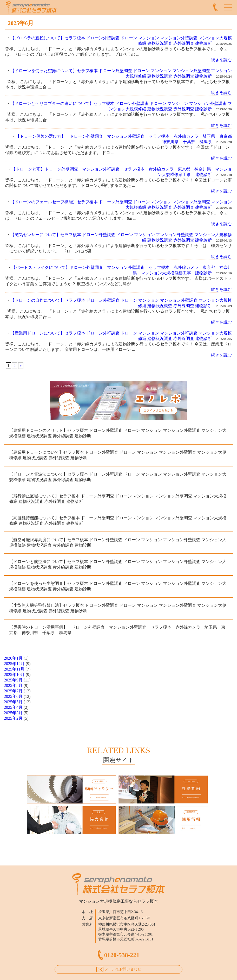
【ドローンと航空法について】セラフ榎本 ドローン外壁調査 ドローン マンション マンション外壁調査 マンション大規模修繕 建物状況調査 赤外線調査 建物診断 (118, 564)
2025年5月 (13, 702)
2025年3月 (13, 713)
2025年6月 (13, 696)
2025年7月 (13, 691)
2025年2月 (13, 718)
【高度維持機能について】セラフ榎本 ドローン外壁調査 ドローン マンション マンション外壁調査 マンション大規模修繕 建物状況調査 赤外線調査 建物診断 (118, 521)
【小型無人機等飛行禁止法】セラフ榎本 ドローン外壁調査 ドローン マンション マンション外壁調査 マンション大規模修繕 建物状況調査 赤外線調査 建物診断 (118, 608)
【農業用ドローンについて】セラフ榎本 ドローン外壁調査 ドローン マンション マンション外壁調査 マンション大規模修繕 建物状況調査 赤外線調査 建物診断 (118, 455)
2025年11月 (14, 669)
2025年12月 (14, 664)
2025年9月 (13, 680)
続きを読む (221, 60)
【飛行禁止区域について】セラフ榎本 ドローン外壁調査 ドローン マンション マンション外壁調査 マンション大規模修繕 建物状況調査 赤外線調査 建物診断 (118, 499)
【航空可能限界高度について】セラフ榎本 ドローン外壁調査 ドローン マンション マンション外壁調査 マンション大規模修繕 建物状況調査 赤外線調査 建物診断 (118, 542)
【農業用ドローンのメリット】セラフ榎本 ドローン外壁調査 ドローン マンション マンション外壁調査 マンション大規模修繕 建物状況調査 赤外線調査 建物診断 (118, 433)
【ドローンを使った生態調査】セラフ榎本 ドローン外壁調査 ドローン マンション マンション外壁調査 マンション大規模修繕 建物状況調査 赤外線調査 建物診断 (118, 586)
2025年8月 (13, 685)
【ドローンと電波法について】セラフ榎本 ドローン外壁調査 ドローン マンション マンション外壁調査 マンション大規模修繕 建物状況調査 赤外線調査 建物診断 (118, 477)
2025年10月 (14, 675)
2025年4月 (13, 707)
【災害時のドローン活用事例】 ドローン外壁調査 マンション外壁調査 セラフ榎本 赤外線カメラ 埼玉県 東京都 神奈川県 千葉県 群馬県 (117, 630)
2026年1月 (13, 658)
